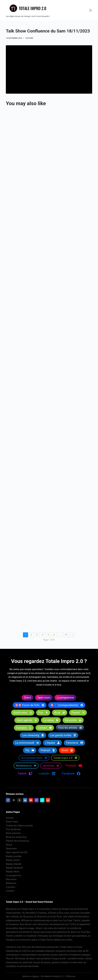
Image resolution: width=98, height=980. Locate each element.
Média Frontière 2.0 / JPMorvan (60, 976)
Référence (11, 883)
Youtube (29, 38)
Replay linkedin (14, 864)
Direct (9, 845)
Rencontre (11, 879)
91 (66, 635)
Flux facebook (13, 829)
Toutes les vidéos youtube (19, 826)
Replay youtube (14, 856)
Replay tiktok (12, 872)
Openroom (11, 849)
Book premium (13, 833)
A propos (11, 887)
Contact (10, 891)
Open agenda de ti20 (17, 852)
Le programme (13, 876)
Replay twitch (13, 860)
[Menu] (91, 10)
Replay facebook (14, 868)
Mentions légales (31, 976)
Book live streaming (16, 837)
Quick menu (12, 822)
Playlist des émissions (17, 841)
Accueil (10, 818)
